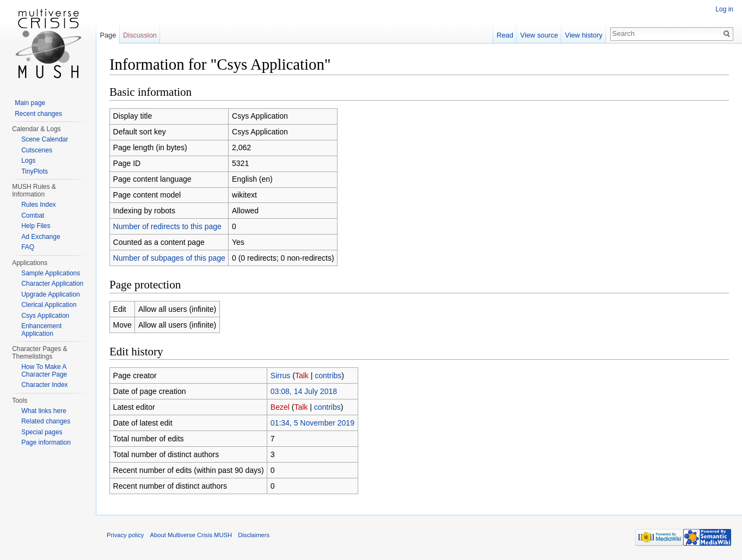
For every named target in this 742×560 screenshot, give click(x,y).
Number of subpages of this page (169, 258)
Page (108, 35)
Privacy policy (125, 535)
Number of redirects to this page (167, 226)
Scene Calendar (45, 139)
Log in (724, 9)
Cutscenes (37, 150)
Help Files (36, 226)
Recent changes (38, 114)
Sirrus (281, 376)
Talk (302, 376)
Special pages (42, 432)
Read (505, 35)
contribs (328, 376)
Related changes (46, 421)
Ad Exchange (41, 237)
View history (584, 35)
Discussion (140, 35)
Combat (33, 216)
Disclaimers (254, 535)
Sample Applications (51, 273)
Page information (46, 442)
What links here (44, 411)
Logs (28, 161)
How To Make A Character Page (44, 371)
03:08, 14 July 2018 (304, 391)
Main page (30, 103)
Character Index (44, 385)
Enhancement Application (41, 330)
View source (539, 35)
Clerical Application (49, 305)
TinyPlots (35, 171)
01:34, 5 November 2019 (312, 423)
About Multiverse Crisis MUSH (191, 535)
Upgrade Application (50, 294)
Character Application (52, 284)
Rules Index (38, 205)
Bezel (280, 407)
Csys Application (45, 316)
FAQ (28, 247)
